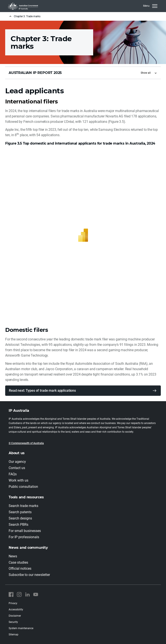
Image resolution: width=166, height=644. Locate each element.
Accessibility (16, 610)
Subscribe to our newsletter (29, 575)
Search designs (20, 518)
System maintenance (21, 628)
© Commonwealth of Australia (26, 443)
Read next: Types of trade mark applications (42, 391)
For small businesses (25, 531)
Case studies (18, 562)
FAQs (13, 474)
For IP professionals (24, 537)
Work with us (18, 480)
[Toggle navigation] (150, 6)
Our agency (17, 462)
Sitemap (14, 635)
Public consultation (23, 487)
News (13, 556)
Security (13, 622)
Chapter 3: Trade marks (27, 16)
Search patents (20, 512)
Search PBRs (18, 525)
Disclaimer (15, 616)
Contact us (17, 468)
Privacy (13, 603)
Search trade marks (23, 506)
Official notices (20, 568)
